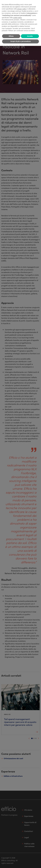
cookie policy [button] (17, 18)
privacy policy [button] (22, 9)
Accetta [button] (30, 36)
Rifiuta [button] (11, 36)
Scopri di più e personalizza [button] (20, 41)
